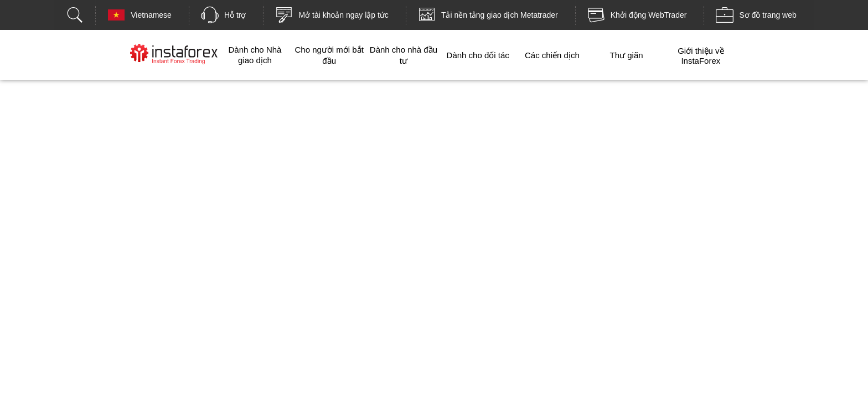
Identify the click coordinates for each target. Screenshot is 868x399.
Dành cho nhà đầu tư (404, 55)
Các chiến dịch (552, 55)
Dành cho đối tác (478, 55)
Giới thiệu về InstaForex (701, 56)
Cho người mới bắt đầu (329, 55)
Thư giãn (627, 55)
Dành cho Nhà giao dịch (255, 55)
